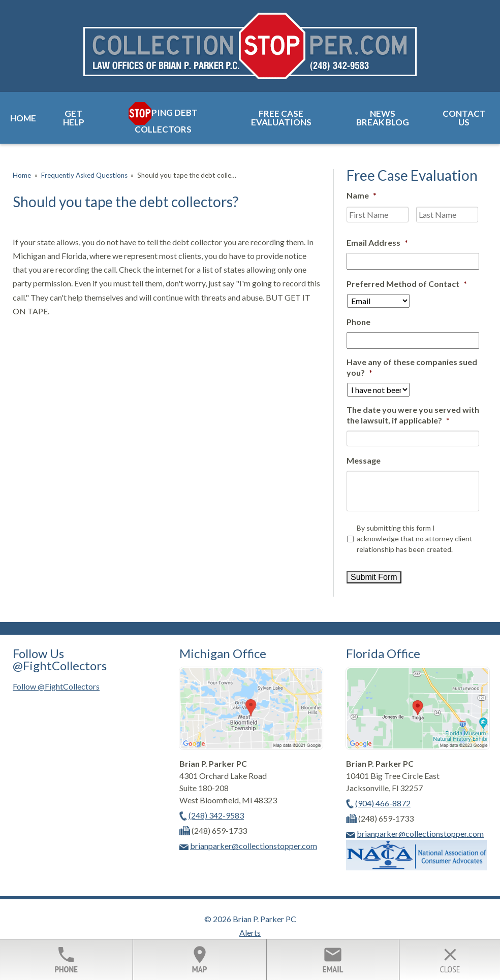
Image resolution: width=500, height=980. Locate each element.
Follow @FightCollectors (56, 686)
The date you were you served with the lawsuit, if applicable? (413, 415)
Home (23, 118)
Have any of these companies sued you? (412, 367)
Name (362, 195)
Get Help (74, 118)
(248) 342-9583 (216, 815)
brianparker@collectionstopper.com (254, 846)
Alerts (250, 933)
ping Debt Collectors (166, 121)
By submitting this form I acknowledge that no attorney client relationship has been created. (415, 538)
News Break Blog (383, 118)
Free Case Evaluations (281, 118)
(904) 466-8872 (383, 803)
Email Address (377, 242)
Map (199, 960)
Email (333, 960)
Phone (358, 322)
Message (364, 460)
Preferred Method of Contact (407, 284)
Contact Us (464, 118)
